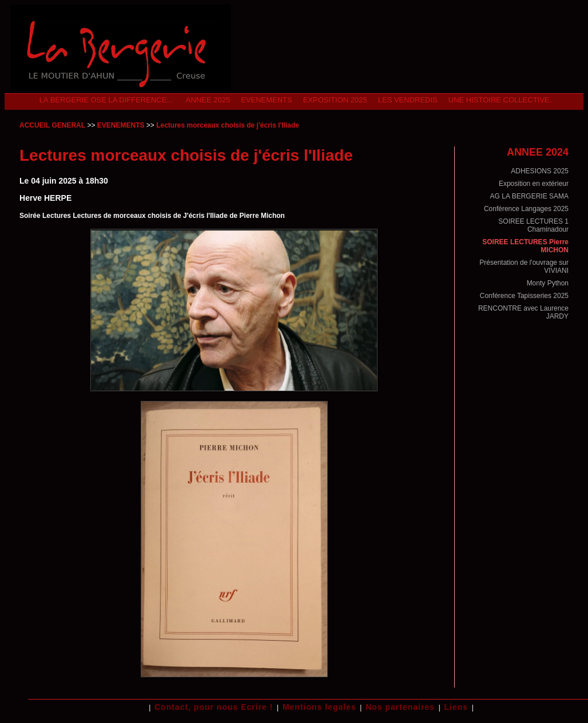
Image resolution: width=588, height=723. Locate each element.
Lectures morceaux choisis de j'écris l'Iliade (228, 125)
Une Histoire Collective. (500, 100)
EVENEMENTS (267, 100)
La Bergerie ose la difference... (107, 100)
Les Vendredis (408, 100)
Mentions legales (319, 707)
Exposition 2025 (335, 100)
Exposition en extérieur (534, 184)
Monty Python (548, 283)
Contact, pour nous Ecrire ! (214, 707)
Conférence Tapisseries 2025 (524, 296)
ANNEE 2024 (538, 152)
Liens (456, 707)
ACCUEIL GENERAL (52, 125)
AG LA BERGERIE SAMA (529, 196)
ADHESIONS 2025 (540, 171)
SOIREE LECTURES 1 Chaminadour (533, 225)
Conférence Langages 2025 (526, 209)
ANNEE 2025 (208, 100)
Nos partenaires (400, 707)
